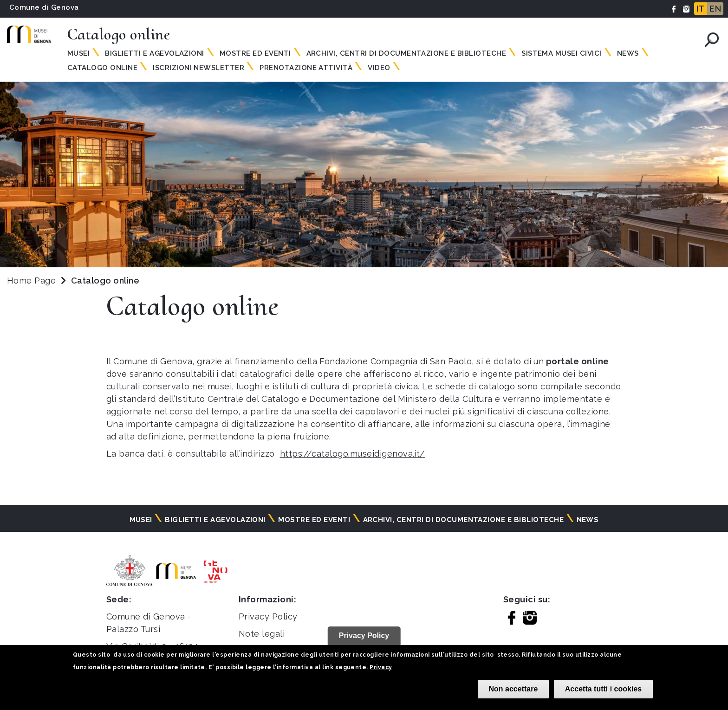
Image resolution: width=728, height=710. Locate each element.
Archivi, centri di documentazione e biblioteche (406, 53)
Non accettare (513, 689)
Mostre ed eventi (255, 53)
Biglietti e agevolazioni (155, 53)
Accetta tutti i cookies (603, 689)
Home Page (31, 281)
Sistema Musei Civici (562, 53)
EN (715, 9)
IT (701, 9)
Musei (78, 53)
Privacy (381, 667)
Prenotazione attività (306, 68)
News (628, 53)
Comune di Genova (44, 7)
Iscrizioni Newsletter (198, 68)
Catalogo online (102, 68)
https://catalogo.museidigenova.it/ (353, 454)
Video (379, 68)
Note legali (262, 634)
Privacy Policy (268, 616)
